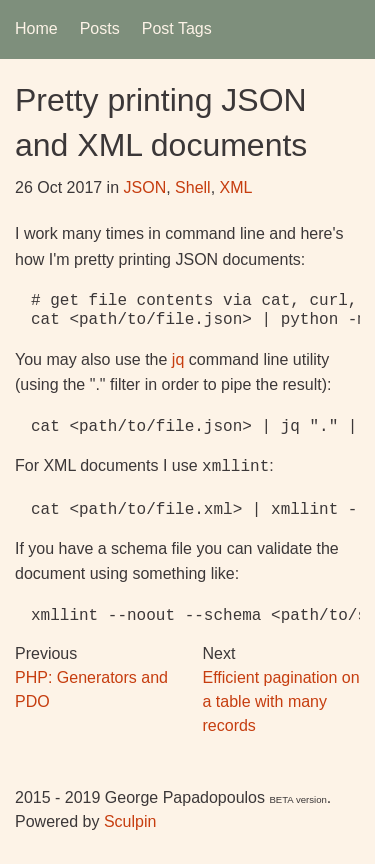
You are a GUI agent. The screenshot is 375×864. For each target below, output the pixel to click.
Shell (193, 187)
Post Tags (177, 28)
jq (178, 359)
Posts (100, 28)
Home (36, 28)
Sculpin (130, 819)
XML (236, 187)
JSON (145, 187)
